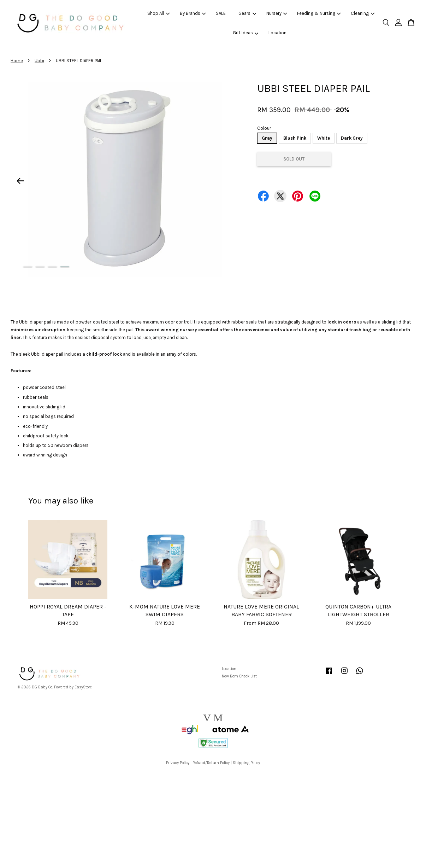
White (324, 138)
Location (277, 33)
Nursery (277, 13)
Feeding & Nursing (319, 13)
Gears (247, 13)
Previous (20, 181)
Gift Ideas (246, 33)
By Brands (193, 13)
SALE (221, 13)
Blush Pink (295, 138)
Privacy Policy (178, 763)
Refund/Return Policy (211, 763)
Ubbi (39, 61)
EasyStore (83, 687)
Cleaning (363, 13)
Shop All (158, 13)
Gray (267, 138)
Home (17, 61)
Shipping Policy (246, 763)
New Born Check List (239, 676)
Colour (264, 128)
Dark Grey (352, 138)
